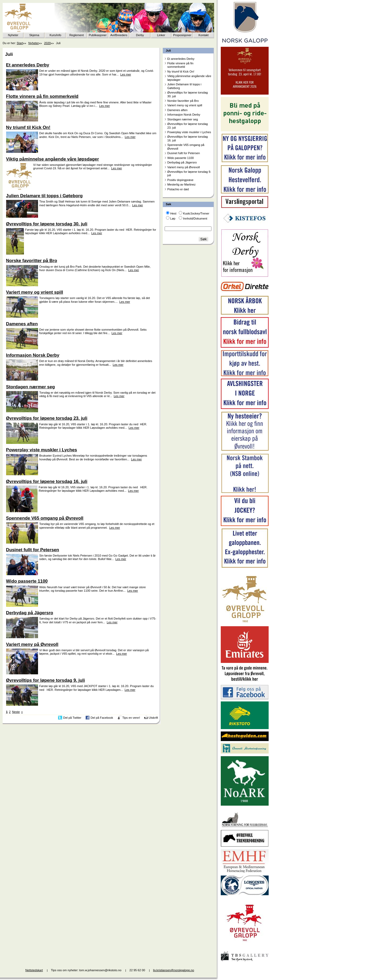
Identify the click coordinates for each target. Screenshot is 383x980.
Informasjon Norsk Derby (184, 115)
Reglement (77, 35)
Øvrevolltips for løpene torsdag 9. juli (189, 173)
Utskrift (153, 718)
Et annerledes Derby (181, 59)
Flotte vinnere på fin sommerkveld (180, 65)
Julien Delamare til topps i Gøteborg (184, 86)
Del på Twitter (72, 718)
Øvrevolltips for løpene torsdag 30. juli (188, 94)
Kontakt (203, 35)
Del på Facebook (102, 718)
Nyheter (13, 35)
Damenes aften (177, 110)
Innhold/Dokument (195, 218)
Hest (173, 213)
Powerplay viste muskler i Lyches (189, 132)
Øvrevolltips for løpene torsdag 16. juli (188, 138)
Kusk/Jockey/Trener (196, 213)
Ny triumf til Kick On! (181, 71)
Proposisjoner (182, 35)
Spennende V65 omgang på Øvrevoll (186, 147)
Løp (173, 218)
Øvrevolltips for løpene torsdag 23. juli (188, 126)
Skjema (34, 35)
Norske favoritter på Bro (183, 101)
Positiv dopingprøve (180, 180)
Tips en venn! (131, 718)
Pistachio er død (178, 189)
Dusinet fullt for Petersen (184, 153)
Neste (16, 712)
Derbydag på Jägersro (182, 162)
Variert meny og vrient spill (185, 105)
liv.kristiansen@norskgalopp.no (174, 970)
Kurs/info (55, 35)
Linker (161, 35)
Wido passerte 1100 (181, 158)
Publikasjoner (98, 35)
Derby (140, 35)
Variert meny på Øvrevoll (184, 167)
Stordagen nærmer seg (183, 119)
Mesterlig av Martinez (181, 184)
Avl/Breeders (119, 35)
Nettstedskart (34, 970)
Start (20, 43)
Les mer (126, 74)
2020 (47, 43)
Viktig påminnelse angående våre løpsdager (189, 78)
